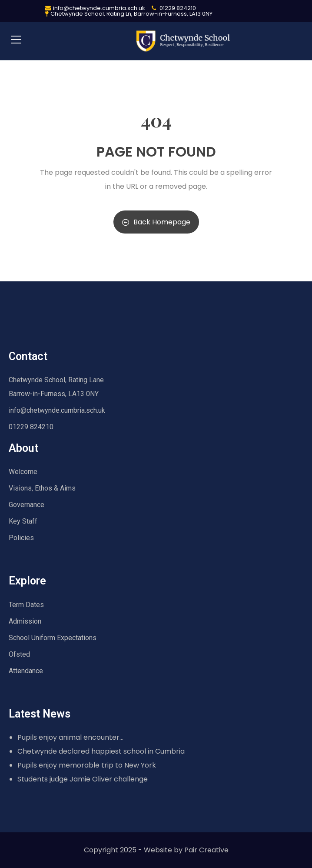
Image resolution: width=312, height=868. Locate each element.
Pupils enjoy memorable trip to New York (87, 765)
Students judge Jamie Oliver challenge (83, 779)
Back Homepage (156, 222)
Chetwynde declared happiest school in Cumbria (101, 751)
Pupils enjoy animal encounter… (70, 737)
